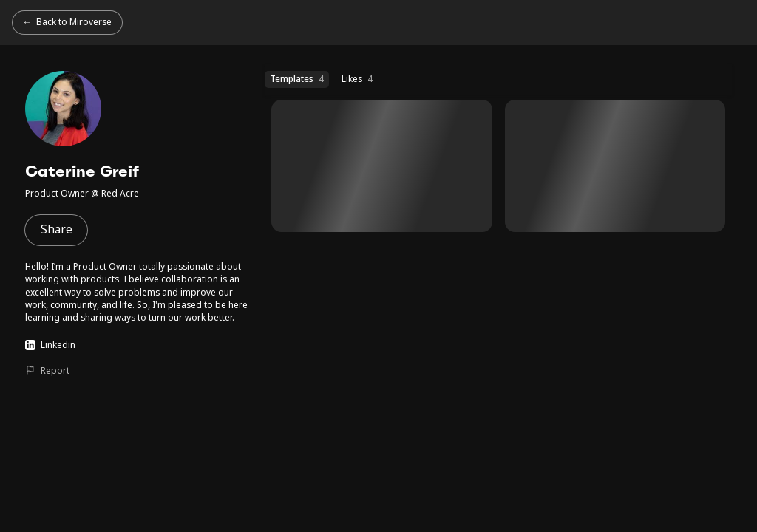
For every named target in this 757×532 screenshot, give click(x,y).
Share (57, 229)
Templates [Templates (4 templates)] (297, 79)
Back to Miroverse (74, 21)
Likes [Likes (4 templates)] (357, 79)
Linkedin (50, 344)
